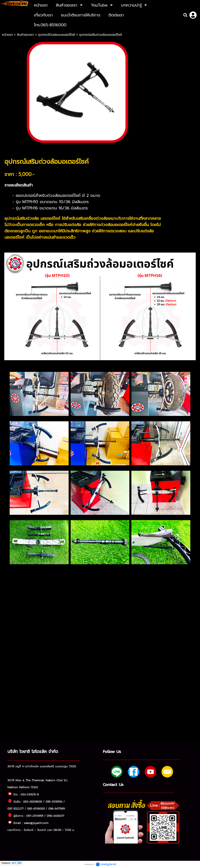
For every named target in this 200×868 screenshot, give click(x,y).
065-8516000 (36, 808)
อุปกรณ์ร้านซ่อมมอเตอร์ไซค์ (57, 35)
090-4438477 (55, 816)
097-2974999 (35, 816)
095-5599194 (54, 801)
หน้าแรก (8, 35)
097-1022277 (16, 808)
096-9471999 (57, 808)
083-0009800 (33, 801)
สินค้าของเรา (25, 35)
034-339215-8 (30, 794)
